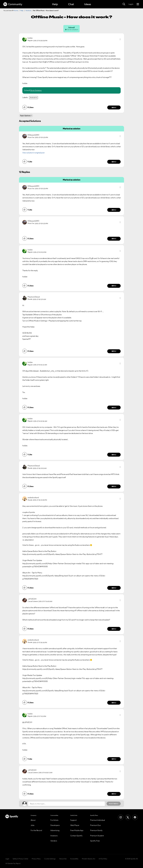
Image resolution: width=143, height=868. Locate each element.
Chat (71, 4)
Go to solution (73, 29)
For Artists (54, 820)
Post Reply (114, 804)
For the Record (36, 830)
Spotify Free (95, 841)
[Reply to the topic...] (66, 804)
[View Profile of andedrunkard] (33, 497)
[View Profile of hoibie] (30, 38)
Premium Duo (96, 825)
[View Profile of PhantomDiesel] (34, 297)
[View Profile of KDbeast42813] (33, 135)
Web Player (75, 825)
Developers (55, 825)
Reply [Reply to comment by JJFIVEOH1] (114, 629)
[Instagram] (121, 817)
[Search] (124, 4)
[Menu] (138, 4)
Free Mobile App (77, 830)
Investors (54, 836)
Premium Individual (98, 820)
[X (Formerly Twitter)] (128, 817)
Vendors (54, 841)
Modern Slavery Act (88, 859)
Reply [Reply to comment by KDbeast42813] (114, 162)
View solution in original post (33, 153)
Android (28, 10)
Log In (131, 4)
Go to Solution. (36, 90)
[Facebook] (135, 817)
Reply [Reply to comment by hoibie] (114, 108)
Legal (7, 859)
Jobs (33, 825)
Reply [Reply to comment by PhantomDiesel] (114, 351)
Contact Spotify (76, 836)
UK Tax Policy (103, 859)
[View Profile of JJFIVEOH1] (32, 599)
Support (74, 820)
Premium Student (97, 836)
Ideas (88, 4)
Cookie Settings (50, 859)
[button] (120, 39)
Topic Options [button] (25, 116)
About (33, 820)
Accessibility (74, 859)
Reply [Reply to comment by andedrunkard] (114, 588)
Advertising (55, 830)
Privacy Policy (36, 859)
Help (55, 4)
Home (16, 10)
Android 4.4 (34, 98)
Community (13, 4)
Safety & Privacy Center (20, 859)
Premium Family (96, 830)
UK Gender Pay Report (13, 863)
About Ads (63, 859)
